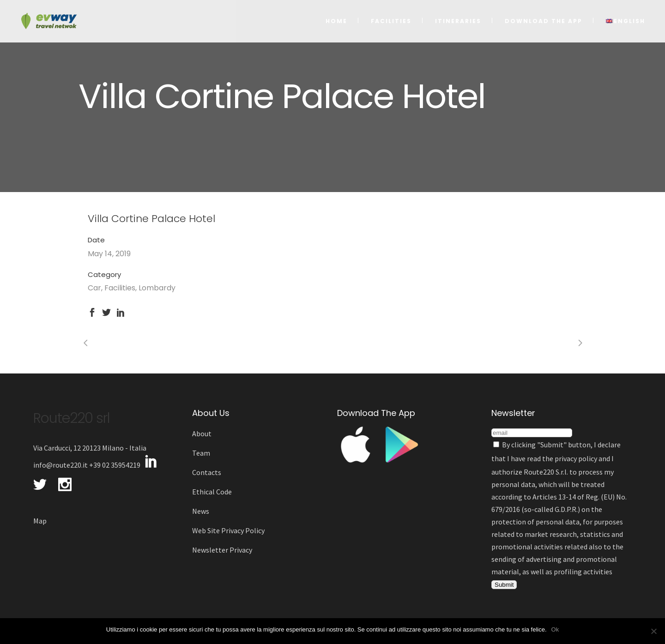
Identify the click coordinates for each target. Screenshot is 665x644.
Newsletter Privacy (222, 550)
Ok (555, 629)
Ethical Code (212, 492)
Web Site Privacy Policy (228, 530)
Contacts (207, 472)
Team (201, 453)
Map (40, 521)
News (201, 511)
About (202, 433)
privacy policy (576, 458)
